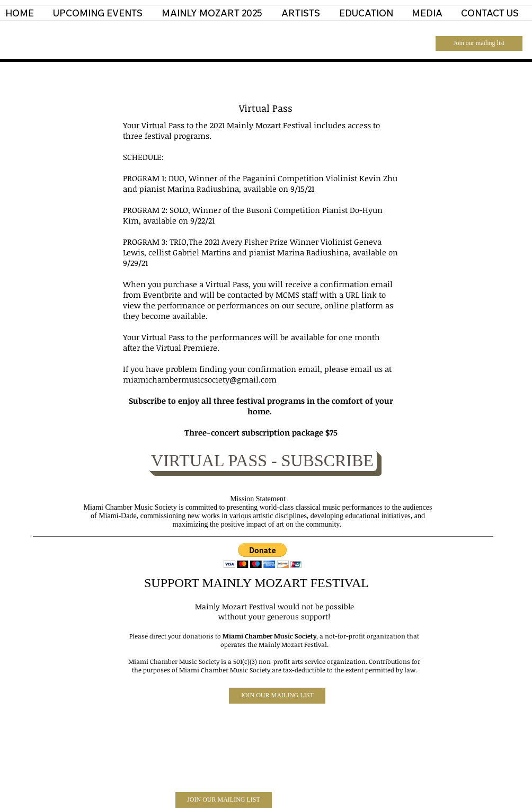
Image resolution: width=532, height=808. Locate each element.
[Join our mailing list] (479, 43)
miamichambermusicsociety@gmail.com (200, 379)
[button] (263, 556)
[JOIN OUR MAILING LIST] (277, 696)
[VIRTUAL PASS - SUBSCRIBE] (262, 460)
